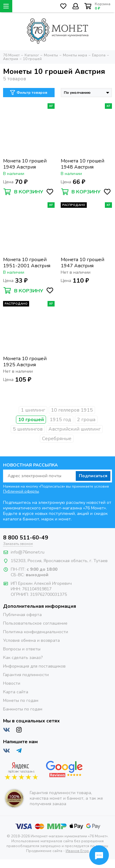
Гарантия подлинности (26, 675)
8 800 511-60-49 (26, 538)
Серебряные (57, 439)
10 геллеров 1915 (72, 410)
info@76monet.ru (28, 552)
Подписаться (93, 476)
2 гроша (86, 420)
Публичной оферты (21, 491)
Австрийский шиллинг (75, 429)
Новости (12, 683)
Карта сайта (16, 692)
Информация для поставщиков (34, 666)
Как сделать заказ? (23, 658)
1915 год (60, 420)
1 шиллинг (33, 410)
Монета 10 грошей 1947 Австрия (82, 263)
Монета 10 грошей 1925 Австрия (25, 362)
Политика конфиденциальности (36, 632)
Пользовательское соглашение (35, 623)
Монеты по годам (21, 700)
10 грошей (31, 420)
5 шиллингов (28, 429)
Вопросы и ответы (22, 649)
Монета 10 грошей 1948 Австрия (82, 164)
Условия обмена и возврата (31, 640)
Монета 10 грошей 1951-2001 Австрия (27, 263)
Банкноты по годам (23, 709)
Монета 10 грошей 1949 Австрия (25, 164)
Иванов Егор (77, 851)
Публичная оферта (22, 615)
